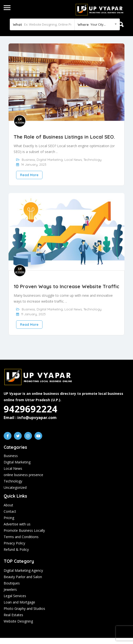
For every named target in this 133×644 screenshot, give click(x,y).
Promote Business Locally (24, 530)
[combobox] (97, 24)
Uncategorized (15, 487)
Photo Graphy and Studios (24, 608)
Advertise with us (17, 524)
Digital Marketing (50, 160)
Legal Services (15, 596)
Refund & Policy (16, 549)
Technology (92, 160)
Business (28, 160)
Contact (10, 511)
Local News (73, 160)
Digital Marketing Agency (23, 570)
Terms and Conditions (21, 537)
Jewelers (10, 589)
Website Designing (18, 621)
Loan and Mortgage (19, 602)
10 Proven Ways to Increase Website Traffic (66, 286)
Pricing (9, 518)
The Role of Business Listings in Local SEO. (64, 137)
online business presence (23, 475)
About (8, 505)
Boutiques (12, 583)
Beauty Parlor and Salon (23, 577)
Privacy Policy (14, 543)
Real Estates (13, 615)
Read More (29, 175)
